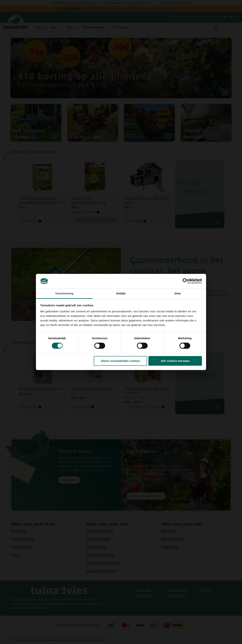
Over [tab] (178, 293)
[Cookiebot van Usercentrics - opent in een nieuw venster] (185, 281)
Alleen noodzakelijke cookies (120, 361)
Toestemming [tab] (64, 293)
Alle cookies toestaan (175, 361)
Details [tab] (121, 293)
